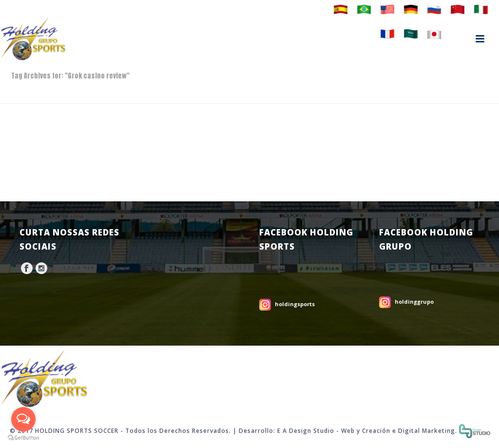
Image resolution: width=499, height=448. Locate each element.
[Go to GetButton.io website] (23, 438)
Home (472, 94)
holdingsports (295, 304)
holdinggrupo (414, 302)
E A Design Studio (306, 431)
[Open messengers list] (23, 419)
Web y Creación (366, 431)
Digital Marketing (427, 431)
